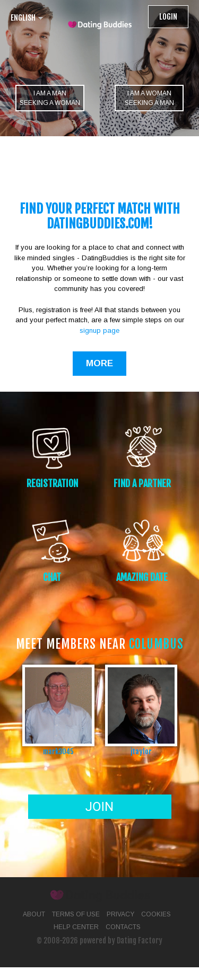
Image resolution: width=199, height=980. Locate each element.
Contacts (123, 927)
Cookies (156, 914)
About (34, 914)
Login (168, 17)
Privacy (120, 914)
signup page (99, 330)
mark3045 (58, 751)
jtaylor (141, 751)
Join (99, 807)
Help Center (76, 927)
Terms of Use (76, 914)
